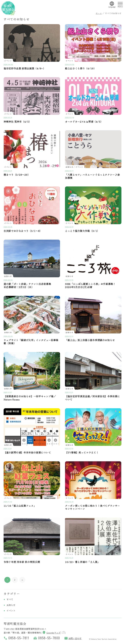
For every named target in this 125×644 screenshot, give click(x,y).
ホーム (99, 13)
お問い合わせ (73, 638)
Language (112, 7)
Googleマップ (51, 633)
